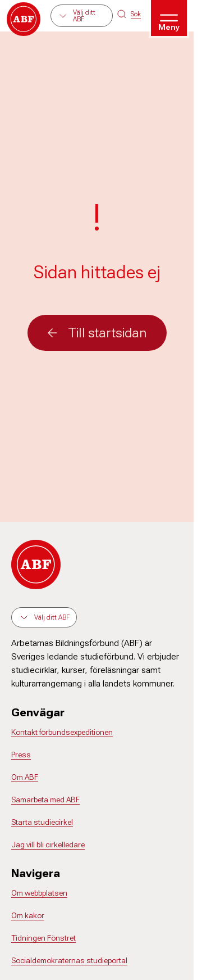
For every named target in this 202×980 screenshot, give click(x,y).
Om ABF (25, 777)
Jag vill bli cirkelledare (48, 844)
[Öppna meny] (169, 18)
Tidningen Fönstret (43, 938)
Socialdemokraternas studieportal (69, 960)
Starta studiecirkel (42, 822)
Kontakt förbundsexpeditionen (62, 732)
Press (21, 755)
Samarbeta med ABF (45, 800)
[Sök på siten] (129, 14)
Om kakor (28, 915)
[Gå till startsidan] (24, 19)
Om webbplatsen (39, 893)
